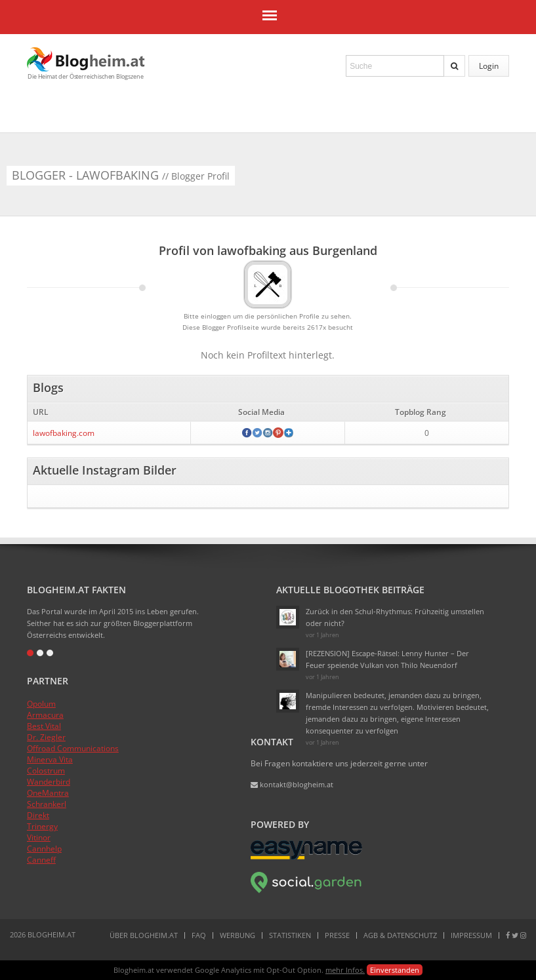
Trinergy (42, 826)
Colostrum (46, 771)
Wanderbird (49, 782)
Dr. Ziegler (46, 737)
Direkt (38, 815)
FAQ (199, 935)
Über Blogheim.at (144, 935)
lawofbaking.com (64, 433)
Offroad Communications (73, 748)
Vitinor (39, 837)
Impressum (471, 935)
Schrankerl (47, 804)
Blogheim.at (86, 59)
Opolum (41, 704)
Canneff (41, 860)
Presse (337, 935)
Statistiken (290, 935)
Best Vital (44, 726)
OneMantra (48, 793)
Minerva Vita (50, 759)
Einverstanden (395, 970)
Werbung (237, 935)
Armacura (45, 715)
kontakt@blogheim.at (292, 784)
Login (489, 66)
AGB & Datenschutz (400, 935)
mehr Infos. (345, 970)
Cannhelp (44, 849)
